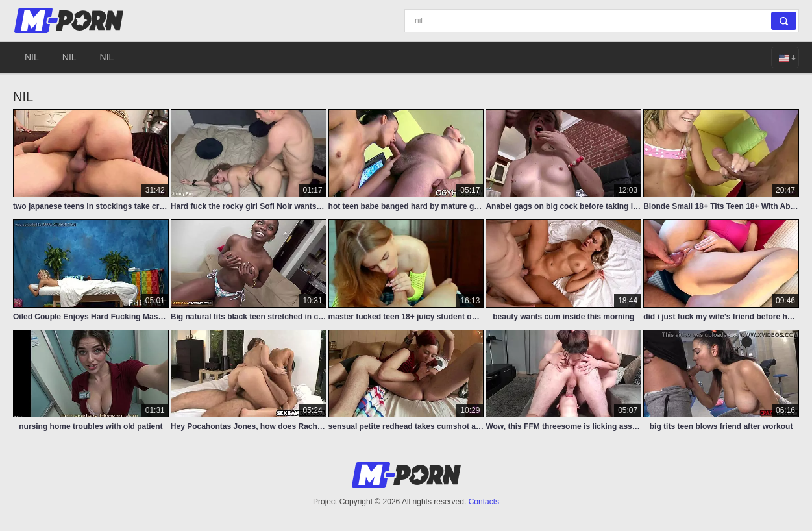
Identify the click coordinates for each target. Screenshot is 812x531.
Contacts (484, 502)
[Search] (602, 21)
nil (32, 57)
